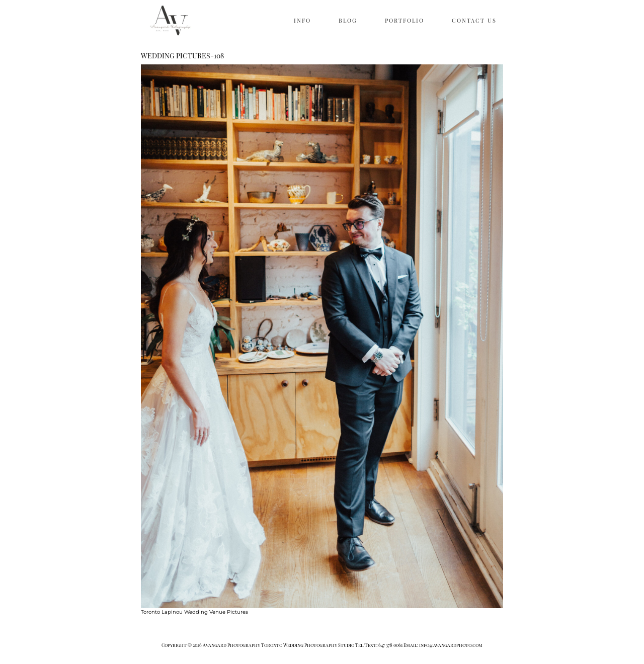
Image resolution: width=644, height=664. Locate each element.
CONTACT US (474, 20)
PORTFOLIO (405, 20)
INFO (302, 20)
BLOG (348, 20)
